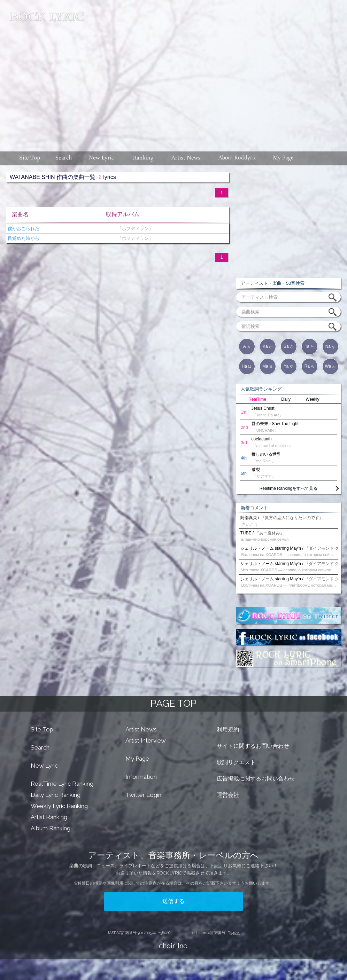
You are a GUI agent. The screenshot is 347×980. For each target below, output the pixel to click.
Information (141, 777)
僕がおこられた (23, 229)
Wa (330, 366)
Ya (288, 366)
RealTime (257, 399)
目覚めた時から (23, 238)
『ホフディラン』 (134, 229)
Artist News (141, 729)
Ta (309, 346)
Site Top (42, 729)
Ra (310, 366)
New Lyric (44, 766)
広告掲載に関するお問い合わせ (256, 779)
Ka (268, 346)
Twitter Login (143, 795)
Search (40, 747)
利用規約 (228, 730)
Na (330, 346)
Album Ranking (51, 828)
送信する (173, 901)
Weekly (312, 399)
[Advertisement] (216, 72)
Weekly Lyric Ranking (59, 806)
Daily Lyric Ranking (56, 795)
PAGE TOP (173, 703)
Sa (288, 346)
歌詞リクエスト (236, 762)
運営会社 (228, 795)
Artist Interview (146, 740)
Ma (268, 366)
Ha (247, 366)
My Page (137, 759)
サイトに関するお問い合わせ (253, 746)
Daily (286, 399)
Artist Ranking (49, 817)
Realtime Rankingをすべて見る (289, 488)
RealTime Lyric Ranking (62, 784)
